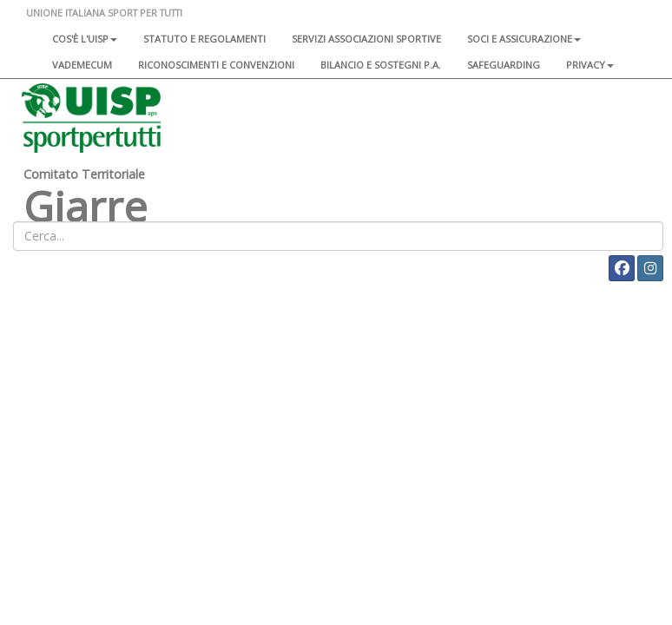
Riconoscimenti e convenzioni (216, 65)
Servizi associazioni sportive (366, 39)
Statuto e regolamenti (204, 39)
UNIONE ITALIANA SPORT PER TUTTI (104, 13)
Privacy (590, 65)
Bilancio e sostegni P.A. (381, 65)
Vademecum (82, 65)
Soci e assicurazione (524, 39)
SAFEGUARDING (504, 65)
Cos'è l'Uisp (85, 39)
